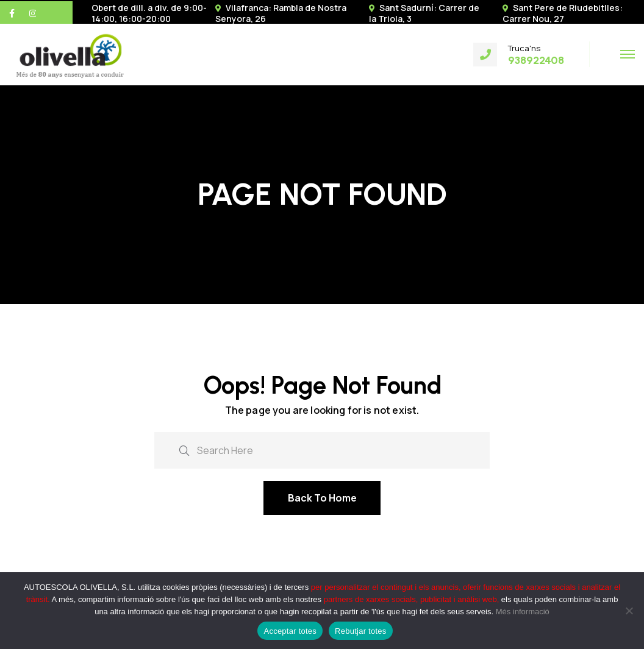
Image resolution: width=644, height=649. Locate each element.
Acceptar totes (290, 631)
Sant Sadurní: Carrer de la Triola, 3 (424, 13)
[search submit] (184, 449)
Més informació (523, 612)
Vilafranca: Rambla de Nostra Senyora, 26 (281, 13)
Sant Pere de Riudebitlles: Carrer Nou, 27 (563, 13)
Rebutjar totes (360, 631)
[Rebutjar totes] (629, 611)
